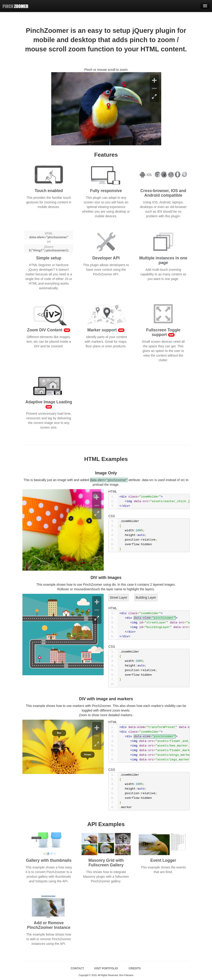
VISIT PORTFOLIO (106, 968)
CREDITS (135, 968)
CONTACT (77, 968)
